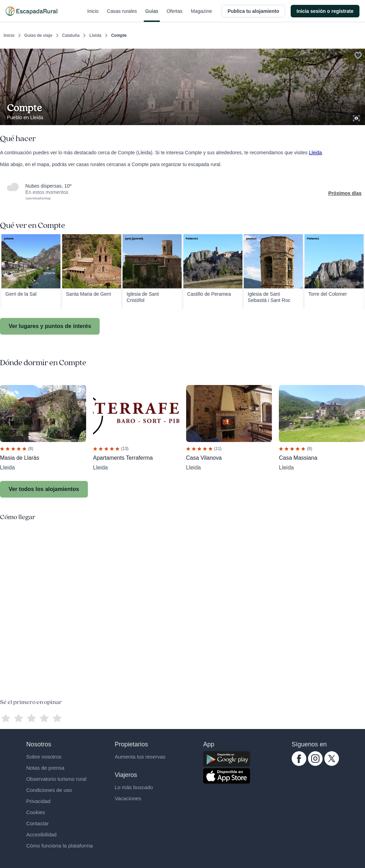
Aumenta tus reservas (140, 757)
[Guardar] (357, 54)
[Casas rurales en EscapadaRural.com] (31, 11)
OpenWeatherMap (38, 198)
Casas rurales (122, 15)
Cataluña (71, 35)
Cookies (35, 812)
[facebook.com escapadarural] (299, 764)
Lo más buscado (134, 787)
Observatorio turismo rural (56, 779)
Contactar (37, 823)
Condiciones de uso (49, 790)
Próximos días (345, 193)
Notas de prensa (45, 768)
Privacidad (38, 801)
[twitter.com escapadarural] (332, 764)
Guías (152, 15)
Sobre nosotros (44, 757)
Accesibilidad (41, 834)
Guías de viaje (38, 35)
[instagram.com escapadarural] (315, 764)
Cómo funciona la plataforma (59, 846)
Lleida (95, 35)
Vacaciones (128, 798)
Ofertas (175, 15)
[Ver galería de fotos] (357, 117)
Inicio (93, 15)
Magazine (202, 15)
